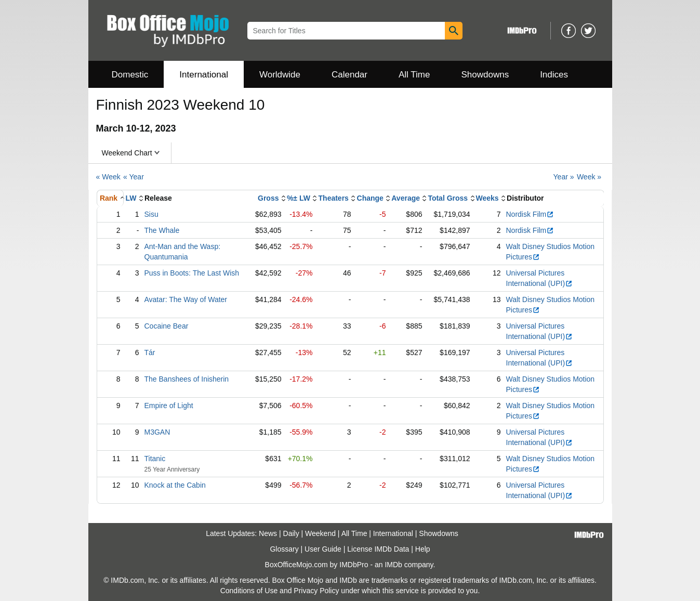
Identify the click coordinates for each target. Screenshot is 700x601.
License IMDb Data (378, 549)
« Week (108, 177)
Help (423, 549)
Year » (564, 177)
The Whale (162, 230)
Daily (291, 533)
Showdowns (485, 75)
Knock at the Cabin (175, 485)
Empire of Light (169, 406)
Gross (268, 198)
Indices (554, 75)
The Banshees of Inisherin (187, 379)
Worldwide (280, 75)
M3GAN (157, 432)
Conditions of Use (249, 591)
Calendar (349, 75)
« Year (134, 177)
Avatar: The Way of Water (186, 299)
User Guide (323, 549)
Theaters (334, 198)
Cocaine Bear (167, 326)
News (268, 533)
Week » (589, 177)
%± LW (299, 198)
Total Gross (448, 198)
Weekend (320, 533)
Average (406, 198)
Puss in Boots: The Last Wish (192, 273)
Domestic (130, 75)
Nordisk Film (530, 214)
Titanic (155, 459)
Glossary (284, 549)
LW (131, 198)
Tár (150, 352)
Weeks (487, 198)
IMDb (393, 565)
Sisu (151, 214)
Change (370, 198)
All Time (414, 75)
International (204, 75)
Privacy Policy (316, 591)
